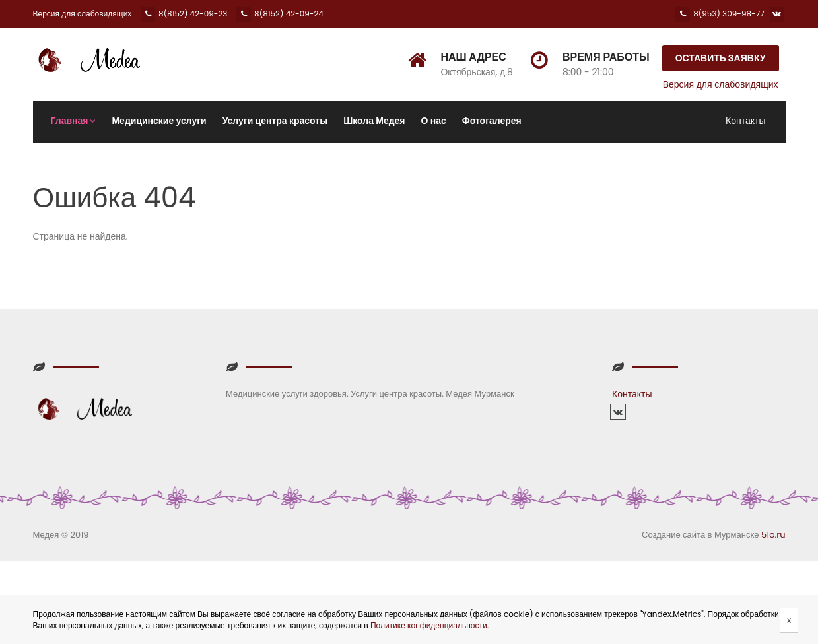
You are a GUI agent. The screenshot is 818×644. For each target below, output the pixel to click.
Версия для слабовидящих (83, 14)
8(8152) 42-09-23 (184, 14)
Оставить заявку (721, 58)
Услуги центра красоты (275, 121)
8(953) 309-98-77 (720, 14)
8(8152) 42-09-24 (280, 14)
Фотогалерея (492, 121)
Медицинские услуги (159, 121)
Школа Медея (374, 121)
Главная (74, 121)
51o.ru (773, 535)
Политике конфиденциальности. (429, 625)
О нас (434, 121)
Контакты (745, 121)
